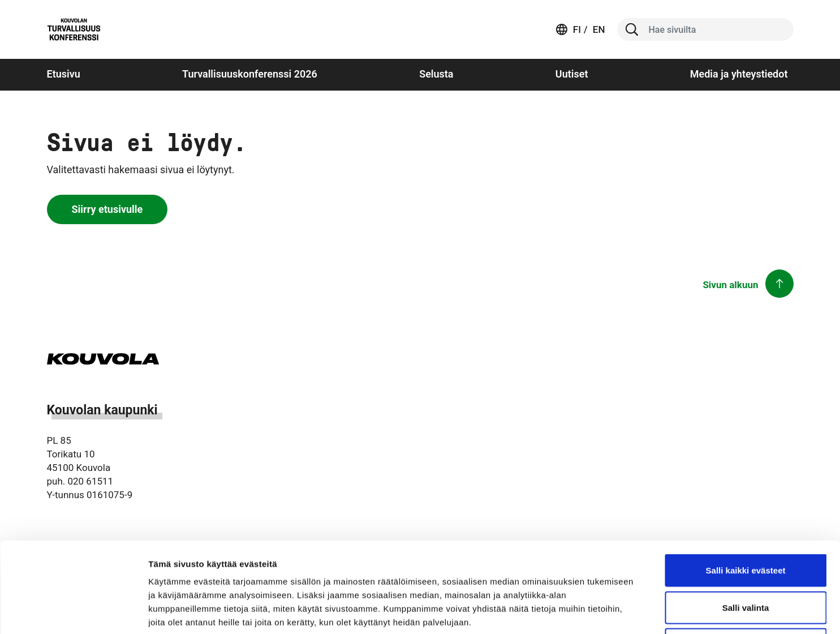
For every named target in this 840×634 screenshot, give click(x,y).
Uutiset (572, 74)
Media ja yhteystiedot (739, 74)
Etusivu (64, 74)
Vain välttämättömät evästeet (746, 560)
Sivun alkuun (730, 285)
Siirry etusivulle (107, 209)
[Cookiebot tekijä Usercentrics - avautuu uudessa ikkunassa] (73, 612)
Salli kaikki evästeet (746, 485)
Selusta (436, 74)
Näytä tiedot (605, 612)
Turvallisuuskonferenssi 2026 (250, 74)
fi (577, 29)
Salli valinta (746, 523)
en (598, 29)
